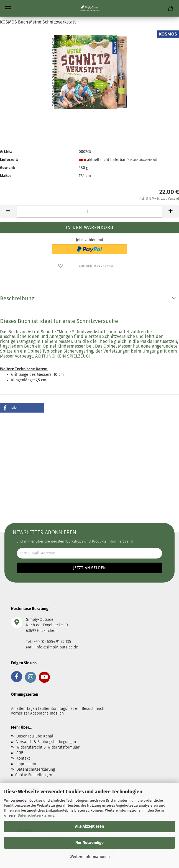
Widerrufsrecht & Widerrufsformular (48, 747)
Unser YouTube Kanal (35, 736)
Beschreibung (17, 298)
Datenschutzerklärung (36, 815)
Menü (8, 8)
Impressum (26, 764)
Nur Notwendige (89, 843)
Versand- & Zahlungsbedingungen (46, 742)
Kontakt (23, 758)
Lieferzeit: (9, 160)
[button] (22, 408)
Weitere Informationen (90, 857)
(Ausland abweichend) (142, 160)
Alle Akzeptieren (89, 826)
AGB (20, 753)
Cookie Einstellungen (34, 775)
